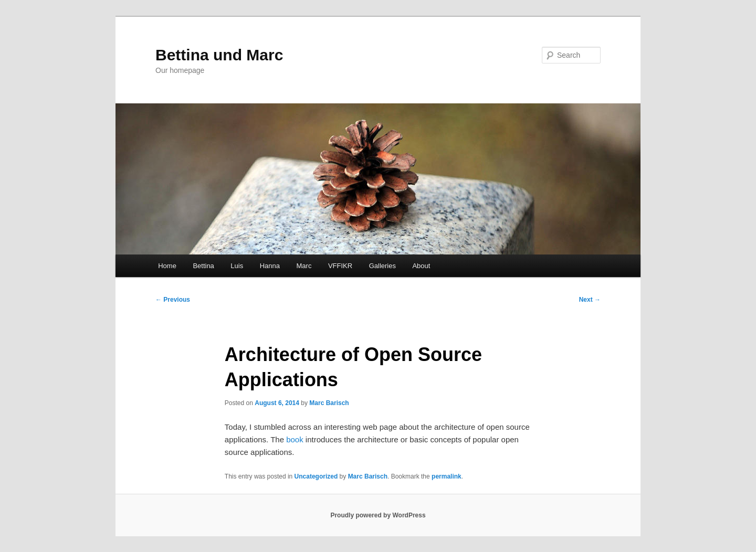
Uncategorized (316, 476)
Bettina (203, 266)
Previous (173, 300)
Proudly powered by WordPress (378, 515)
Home (167, 266)
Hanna (270, 266)
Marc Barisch (329, 403)
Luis (237, 266)
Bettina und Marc (219, 55)
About (421, 266)
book (295, 439)
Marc (304, 266)
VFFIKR (340, 266)
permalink (447, 476)
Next (590, 300)
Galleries (382, 266)
